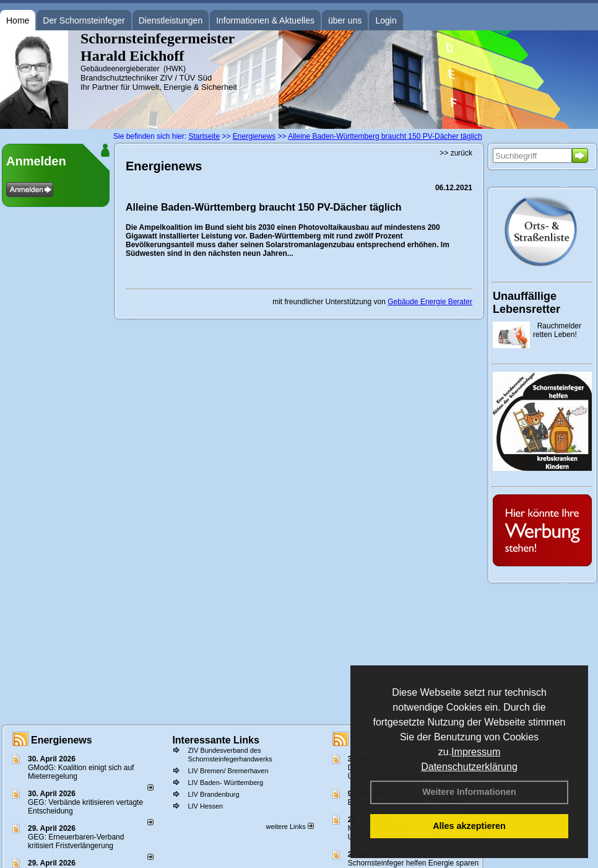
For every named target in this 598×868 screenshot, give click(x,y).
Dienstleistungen (171, 20)
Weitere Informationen (469, 792)
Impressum (476, 752)
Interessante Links (216, 740)
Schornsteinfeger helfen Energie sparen (413, 863)
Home (18, 20)
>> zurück (456, 153)
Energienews (62, 740)
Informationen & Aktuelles (265, 20)
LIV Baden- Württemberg (225, 783)
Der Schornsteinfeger (84, 20)
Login (386, 20)
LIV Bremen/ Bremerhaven (228, 771)
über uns (345, 20)
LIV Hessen (205, 806)
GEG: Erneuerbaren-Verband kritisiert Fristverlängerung (76, 841)
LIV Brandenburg (213, 794)
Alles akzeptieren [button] (469, 826)
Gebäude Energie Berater (430, 302)
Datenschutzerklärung (469, 767)
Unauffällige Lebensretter (526, 303)
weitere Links (289, 826)
